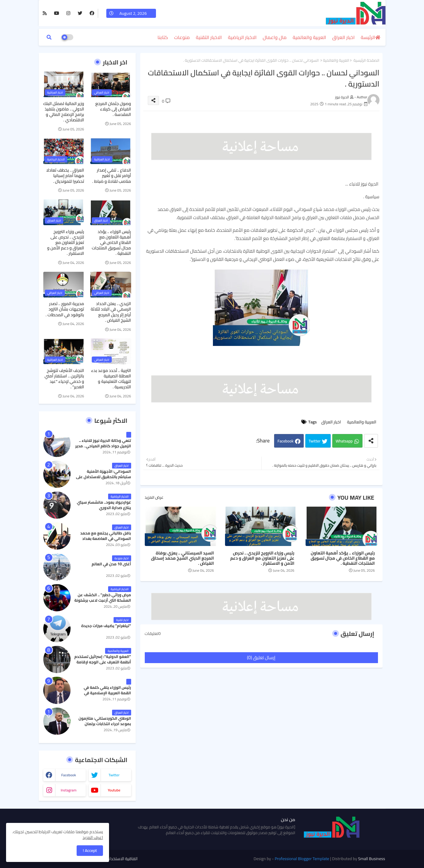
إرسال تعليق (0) (261, 658)
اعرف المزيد (93, 837)
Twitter (315, 441)
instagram (68, 790)
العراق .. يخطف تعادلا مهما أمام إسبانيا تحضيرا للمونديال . (65, 176)
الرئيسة (368, 37)
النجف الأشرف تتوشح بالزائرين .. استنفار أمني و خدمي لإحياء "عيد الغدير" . (64, 379)
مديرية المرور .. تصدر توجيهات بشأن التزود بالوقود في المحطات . (65, 309)
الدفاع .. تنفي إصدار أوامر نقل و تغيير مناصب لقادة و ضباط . (112, 176)
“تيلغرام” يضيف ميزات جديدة (106, 626)
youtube (114, 790)
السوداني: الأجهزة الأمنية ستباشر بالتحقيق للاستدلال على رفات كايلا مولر (104, 477)
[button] (49, 37)
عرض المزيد (154, 498)
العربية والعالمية (309, 37)
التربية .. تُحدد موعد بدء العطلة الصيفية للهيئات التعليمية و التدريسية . (111, 379)
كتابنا (163, 37)
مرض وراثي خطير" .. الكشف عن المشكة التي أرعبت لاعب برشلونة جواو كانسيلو (103, 600)
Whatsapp (344, 441)
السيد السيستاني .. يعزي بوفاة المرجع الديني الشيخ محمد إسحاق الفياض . (182, 558)
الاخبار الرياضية (242, 37)
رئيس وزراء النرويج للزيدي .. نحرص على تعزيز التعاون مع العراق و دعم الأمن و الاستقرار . (262, 558)
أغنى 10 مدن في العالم (111, 564)
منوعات (182, 37)
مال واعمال (275, 37)
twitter (114, 775)
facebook (69, 775)
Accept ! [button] (90, 850)
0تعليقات (153, 634)
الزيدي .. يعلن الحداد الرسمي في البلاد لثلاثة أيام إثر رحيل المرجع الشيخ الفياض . (111, 312)
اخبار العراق (343, 37)
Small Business (371, 859)
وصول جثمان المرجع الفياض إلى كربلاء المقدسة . (113, 109)
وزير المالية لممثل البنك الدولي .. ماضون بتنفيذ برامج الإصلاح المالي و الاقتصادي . (64, 112)
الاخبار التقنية (209, 37)
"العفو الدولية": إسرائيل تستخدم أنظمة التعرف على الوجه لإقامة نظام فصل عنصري (103, 662)
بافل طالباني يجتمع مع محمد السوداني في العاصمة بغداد (106, 536)
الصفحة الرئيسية (366, 61)
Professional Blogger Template (302, 859)
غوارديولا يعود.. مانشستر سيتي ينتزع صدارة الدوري (104, 505)
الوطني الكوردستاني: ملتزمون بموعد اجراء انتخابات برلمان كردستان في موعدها (105, 724)
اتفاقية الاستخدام (122, 859)
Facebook (285, 441)
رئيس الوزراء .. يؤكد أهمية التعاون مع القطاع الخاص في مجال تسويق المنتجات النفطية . (343, 558)
